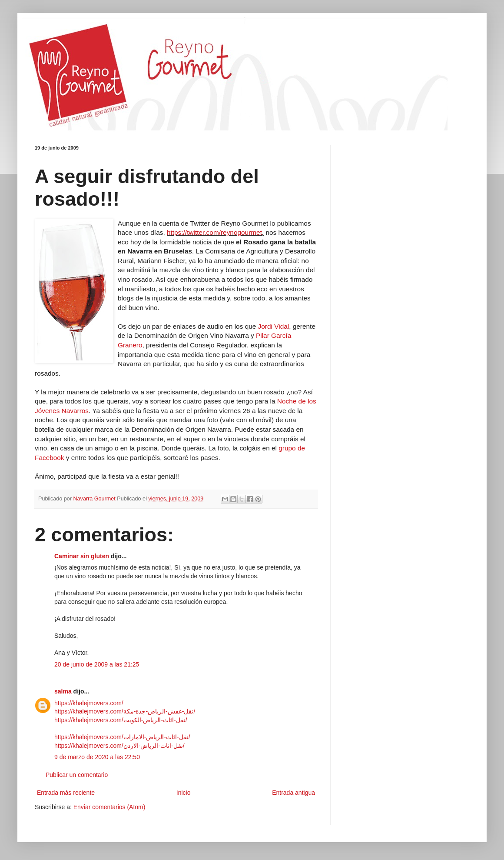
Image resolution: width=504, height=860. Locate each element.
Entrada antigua (293, 793)
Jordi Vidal (274, 326)
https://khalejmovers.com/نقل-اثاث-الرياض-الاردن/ (119, 746)
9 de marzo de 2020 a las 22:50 (97, 757)
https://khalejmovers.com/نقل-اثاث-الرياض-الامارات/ (122, 737)
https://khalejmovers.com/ (89, 703)
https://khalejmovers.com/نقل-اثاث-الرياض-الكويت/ (121, 720)
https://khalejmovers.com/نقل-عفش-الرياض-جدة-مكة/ (125, 711)
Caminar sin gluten (82, 556)
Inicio (184, 793)
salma (63, 691)
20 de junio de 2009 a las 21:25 (97, 664)
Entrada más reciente (66, 793)
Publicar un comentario (77, 775)
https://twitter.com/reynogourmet (214, 232)
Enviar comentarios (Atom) (109, 807)
